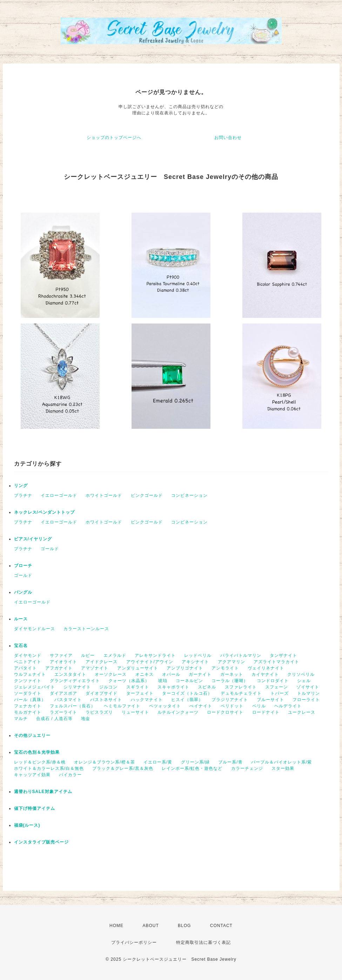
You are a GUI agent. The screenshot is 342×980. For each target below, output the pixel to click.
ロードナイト (266, 712)
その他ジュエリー (32, 735)
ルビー (88, 655)
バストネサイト (106, 700)
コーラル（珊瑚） (230, 681)
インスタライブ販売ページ (41, 842)
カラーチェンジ (247, 768)
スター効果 (283, 768)
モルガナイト (28, 712)
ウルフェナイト (30, 674)
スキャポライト (173, 687)
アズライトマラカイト (276, 662)
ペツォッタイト (165, 706)
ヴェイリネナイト (266, 668)
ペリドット (232, 706)
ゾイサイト (308, 687)
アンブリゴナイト (185, 668)
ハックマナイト (147, 700)
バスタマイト (68, 700)
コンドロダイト (273, 681)
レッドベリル (198, 655)
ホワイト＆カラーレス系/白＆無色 (49, 768)
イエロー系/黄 (158, 762)
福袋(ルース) (27, 825)
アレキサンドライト (155, 655)
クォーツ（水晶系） (129, 681)
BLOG (184, 926)
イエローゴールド (59, 495)
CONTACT (221, 926)
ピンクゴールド (147, 495)
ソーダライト (28, 693)
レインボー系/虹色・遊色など (192, 768)
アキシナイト (195, 662)
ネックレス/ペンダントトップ (44, 512)
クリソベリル (301, 674)
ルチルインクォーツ (178, 712)
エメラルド (115, 655)
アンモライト (225, 668)
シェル (304, 681)
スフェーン (277, 687)
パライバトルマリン (241, 655)
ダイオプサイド (102, 693)
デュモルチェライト (241, 693)
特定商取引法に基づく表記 (203, 942)
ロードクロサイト (225, 712)
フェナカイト (28, 706)
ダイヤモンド (28, 655)
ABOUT (150, 926)
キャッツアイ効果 (32, 775)
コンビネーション (189, 495)
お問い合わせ (228, 138)
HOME (116, 926)
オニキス (145, 674)
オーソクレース (111, 674)
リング (21, 486)
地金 (86, 719)
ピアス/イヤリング (33, 539)
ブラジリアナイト (230, 700)
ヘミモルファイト (122, 706)
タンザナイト (283, 655)
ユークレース (302, 712)
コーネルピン (189, 681)
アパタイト (25, 668)
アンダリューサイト (138, 668)
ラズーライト (63, 712)
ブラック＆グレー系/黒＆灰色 (123, 768)
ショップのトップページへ (114, 138)
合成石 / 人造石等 (54, 719)
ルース (21, 619)
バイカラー (70, 775)
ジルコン (108, 687)
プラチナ (23, 495)
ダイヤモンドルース (35, 629)
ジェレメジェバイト (35, 687)
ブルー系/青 (230, 762)
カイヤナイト (265, 674)
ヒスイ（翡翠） (187, 700)
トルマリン (309, 693)
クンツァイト (28, 681)
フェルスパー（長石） (73, 706)
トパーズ (280, 693)
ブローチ (23, 566)
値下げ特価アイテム (35, 808)
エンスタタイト (70, 674)
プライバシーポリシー (134, 942)
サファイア (61, 655)
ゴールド (50, 549)
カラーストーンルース (86, 629)
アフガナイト (59, 668)
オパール (171, 674)
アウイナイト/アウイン (150, 662)
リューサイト (135, 712)
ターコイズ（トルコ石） (187, 693)
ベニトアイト (28, 662)
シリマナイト (77, 687)
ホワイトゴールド (104, 495)
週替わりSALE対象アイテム (43, 792)
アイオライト (63, 662)
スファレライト (241, 687)
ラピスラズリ (99, 712)
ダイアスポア (63, 693)
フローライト (306, 700)
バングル (23, 592)
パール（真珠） (30, 700)
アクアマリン (232, 662)
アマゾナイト (95, 668)
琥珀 (163, 681)
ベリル (259, 706)
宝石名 (21, 646)
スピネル (207, 687)
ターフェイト (140, 693)
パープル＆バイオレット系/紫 (281, 762)
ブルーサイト (270, 700)
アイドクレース (102, 662)
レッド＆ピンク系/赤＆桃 (40, 762)
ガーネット (232, 674)
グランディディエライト (75, 681)
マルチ (21, 719)
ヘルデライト (288, 706)
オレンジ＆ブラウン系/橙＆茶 (104, 762)
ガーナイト (200, 674)
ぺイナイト (201, 706)
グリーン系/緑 (195, 762)
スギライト (138, 687)
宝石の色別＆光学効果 (37, 752)
